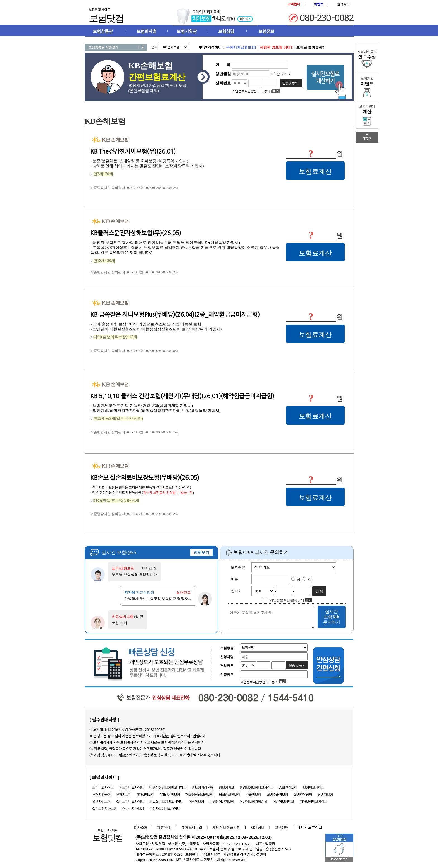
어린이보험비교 (283, 802)
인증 (319, 591)
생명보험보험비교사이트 (257, 788)
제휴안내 (164, 827)
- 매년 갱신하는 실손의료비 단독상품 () (142, 493)
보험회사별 (147, 31)
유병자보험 (325, 795)
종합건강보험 (288, 788)
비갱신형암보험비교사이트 (168, 788)
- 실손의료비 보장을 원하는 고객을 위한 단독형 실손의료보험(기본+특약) (141, 487)
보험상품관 (103, 31)
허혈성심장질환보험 (199, 795)
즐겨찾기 (343, 4)
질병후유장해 (303, 795)
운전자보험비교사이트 (165, 809)
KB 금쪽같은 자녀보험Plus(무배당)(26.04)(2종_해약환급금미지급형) (175, 314)
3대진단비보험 (170, 795)
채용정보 (258, 827)
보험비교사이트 (103, 788)
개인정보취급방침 (226, 827)
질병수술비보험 (277, 795)
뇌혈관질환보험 (229, 795)
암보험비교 (226, 788)
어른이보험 (196, 802)
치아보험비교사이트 (314, 802)
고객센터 (282, 827)
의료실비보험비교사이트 (166, 802)
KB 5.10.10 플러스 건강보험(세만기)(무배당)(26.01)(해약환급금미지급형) (182, 396)
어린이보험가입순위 (253, 802)
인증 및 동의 (290, 83)
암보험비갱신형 (202, 788)
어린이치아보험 (133, 809)
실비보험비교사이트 (130, 802)
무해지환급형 (101, 795)
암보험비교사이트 (132, 788)
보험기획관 (187, 31)
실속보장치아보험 (104, 809)
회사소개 (139, 827)
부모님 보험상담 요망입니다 (135, 575)
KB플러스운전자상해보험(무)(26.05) (136, 233)
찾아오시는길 (192, 827)
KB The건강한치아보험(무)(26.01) (133, 151)
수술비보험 (253, 795)
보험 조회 (119, 623)
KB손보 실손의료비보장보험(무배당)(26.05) (145, 478)
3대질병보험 (146, 795)
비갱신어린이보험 (222, 802)
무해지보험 (124, 795)
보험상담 (226, 31)
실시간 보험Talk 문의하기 (332, 617)
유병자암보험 (101, 802)
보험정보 (266, 31)
